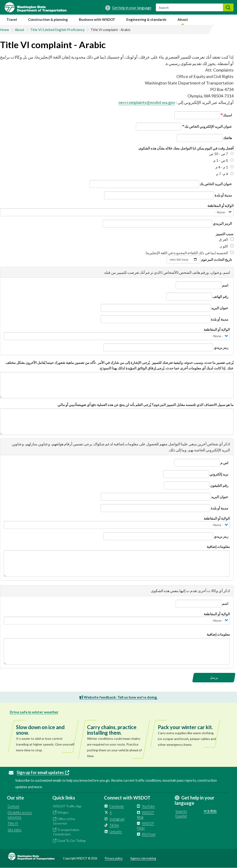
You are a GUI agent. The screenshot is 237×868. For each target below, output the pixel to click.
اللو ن (227, 246)
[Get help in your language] (128, 8)
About (183, 19)
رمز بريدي (221, 347)
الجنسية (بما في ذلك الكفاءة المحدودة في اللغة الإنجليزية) (190, 253)
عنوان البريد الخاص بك (216, 184)
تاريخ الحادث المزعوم (217, 259)
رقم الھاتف (220, 297)
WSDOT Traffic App (67, 806)
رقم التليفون (219, 485)
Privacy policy (114, 858)
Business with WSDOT (97, 19)
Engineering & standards (146, 19)
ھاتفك (228, 138)
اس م (224, 463)
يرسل (214, 677)
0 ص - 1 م (223, 160)
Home (5, 30)
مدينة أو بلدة (223, 195)
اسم (225, 285)
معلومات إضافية (218, 546)
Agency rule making (143, 858)
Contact (14, 806)
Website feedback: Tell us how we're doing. (118, 697)
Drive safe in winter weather (34, 712)
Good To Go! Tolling (71, 841)
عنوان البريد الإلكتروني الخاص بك (208, 126)
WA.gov (63, 812)
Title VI (13, 823)
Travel (12, 19)
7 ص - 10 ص (221, 154)
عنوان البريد (220, 308)
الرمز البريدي (222, 223)
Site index (15, 830)
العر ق (226, 239)
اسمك (227, 115)
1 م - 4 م (225, 167)
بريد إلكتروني (219, 474)
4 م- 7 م (225, 174)
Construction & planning (48, 19)
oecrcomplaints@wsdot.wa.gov (147, 102)
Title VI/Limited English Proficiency (57, 30)
